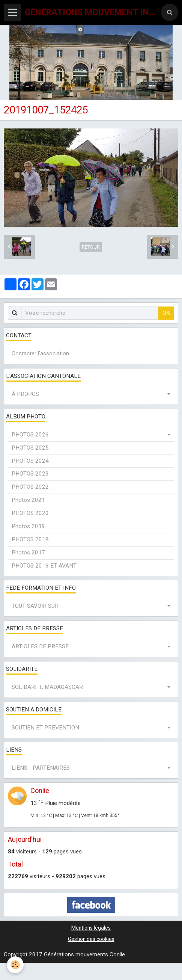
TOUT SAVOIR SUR (35, 606)
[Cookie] (15, 965)
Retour (91, 247)
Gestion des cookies (91, 939)
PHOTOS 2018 (30, 539)
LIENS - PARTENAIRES (41, 768)
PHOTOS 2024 (30, 461)
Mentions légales (91, 928)
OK (166, 313)
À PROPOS (25, 394)
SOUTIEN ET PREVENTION (45, 728)
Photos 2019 (28, 526)
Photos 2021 (28, 500)
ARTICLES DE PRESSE (40, 646)
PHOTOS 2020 (30, 513)
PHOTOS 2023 (30, 474)
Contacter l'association (40, 353)
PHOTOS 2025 (30, 448)
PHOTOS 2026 (30, 435)
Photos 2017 (28, 553)
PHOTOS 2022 (30, 487)
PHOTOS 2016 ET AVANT (44, 566)
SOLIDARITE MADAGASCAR (47, 687)
